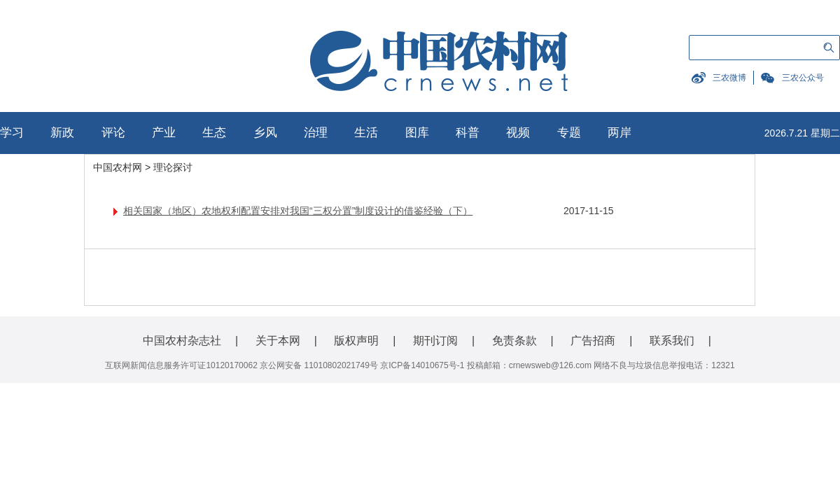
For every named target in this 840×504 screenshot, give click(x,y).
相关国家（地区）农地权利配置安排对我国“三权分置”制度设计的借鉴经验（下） (298, 211)
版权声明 (356, 341)
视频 (518, 133)
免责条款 (514, 341)
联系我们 (672, 341)
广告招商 (593, 341)
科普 (468, 133)
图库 (417, 133)
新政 (62, 133)
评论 (113, 133)
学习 (12, 133)
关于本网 (278, 341)
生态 (214, 133)
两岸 (619, 133)
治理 (316, 133)
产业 (164, 133)
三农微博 (729, 78)
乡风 (265, 133)
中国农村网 (118, 167)
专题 (569, 133)
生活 (366, 133)
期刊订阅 (435, 341)
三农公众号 (803, 78)
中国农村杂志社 (182, 341)
